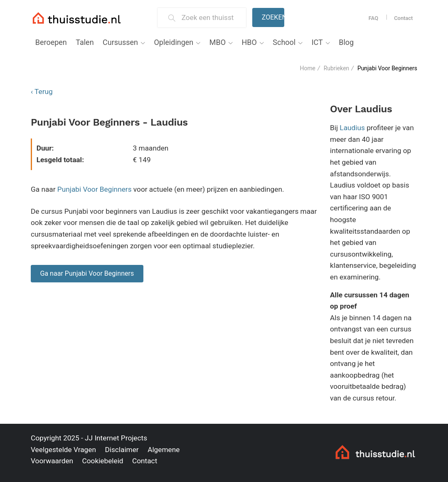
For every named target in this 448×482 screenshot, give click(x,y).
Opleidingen (174, 42)
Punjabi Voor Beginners (95, 189)
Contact (403, 18)
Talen (85, 42)
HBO (249, 42)
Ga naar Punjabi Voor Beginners (87, 273)
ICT (317, 42)
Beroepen (51, 42)
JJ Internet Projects (116, 438)
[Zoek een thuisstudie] (210, 18)
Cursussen (120, 42)
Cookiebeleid (102, 461)
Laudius (352, 128)
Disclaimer (122, 450)
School (284, 42)
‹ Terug (42, 91)
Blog (346, 42)
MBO (218, 42)
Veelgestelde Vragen (63, 450)
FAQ (373, 18)
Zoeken (273, 17)
